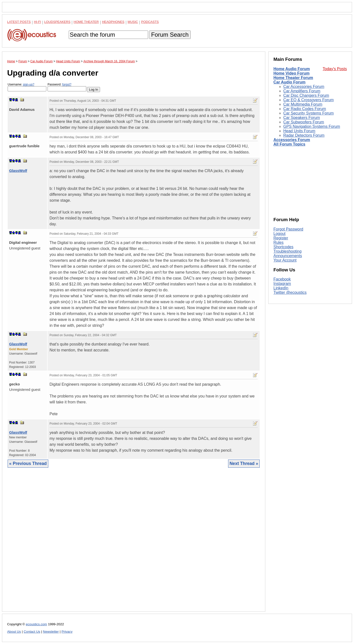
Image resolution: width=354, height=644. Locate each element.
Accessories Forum (292, 140)
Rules (278, 242)
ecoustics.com (36, 624)
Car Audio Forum (289, 82)
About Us (14, 632)
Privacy (67, 632)
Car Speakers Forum (302, 118)
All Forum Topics (289, 144)
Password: (67, 87)
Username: (27, 87)
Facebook (282, 279)
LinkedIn (281, 288)
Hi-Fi (38, 22)
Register (281, 238)
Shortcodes (283, 247)
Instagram (282, 284)
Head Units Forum (299, 131)
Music (133, 22)
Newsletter (51, 632)
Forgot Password (288, 229)
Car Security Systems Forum (308, 113)
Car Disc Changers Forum (306, 95)
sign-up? (29, 84)
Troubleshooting (287, 251)
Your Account (285, 260)
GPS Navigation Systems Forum (312, 126)
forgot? (67, 84)
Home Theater (86, 22)
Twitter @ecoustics (290, 292)
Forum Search (170, 35)
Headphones (113, 22)
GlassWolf (18, 171)
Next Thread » (244, 463)
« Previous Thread (28, 463)
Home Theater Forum (293, 78)
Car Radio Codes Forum (305, 109)
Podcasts (150, 22)
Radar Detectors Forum (304, 135)
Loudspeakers (57, 22)
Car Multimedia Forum (303, 104)
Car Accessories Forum (304, 87)
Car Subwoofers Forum (304, 122)
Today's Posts (335, 69)
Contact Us (32, 632)
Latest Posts (19, 22)
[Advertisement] (134, 543)
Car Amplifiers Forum (302, 91)
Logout (279, 234)
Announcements (288, 256)
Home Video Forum (291, 73)
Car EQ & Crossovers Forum (308, 100)
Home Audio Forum (292, 69)
